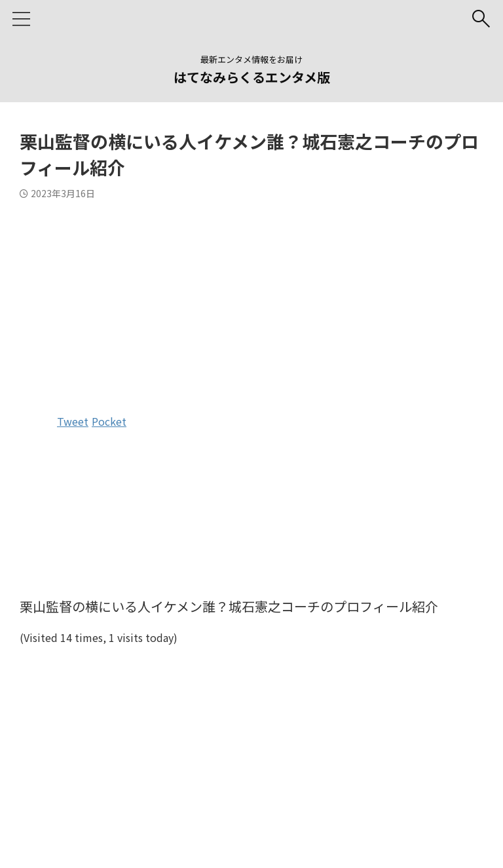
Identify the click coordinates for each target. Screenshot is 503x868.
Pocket (109, 421)
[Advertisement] (251, 304)
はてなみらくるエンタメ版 (252, 77)
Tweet (73, 421)
